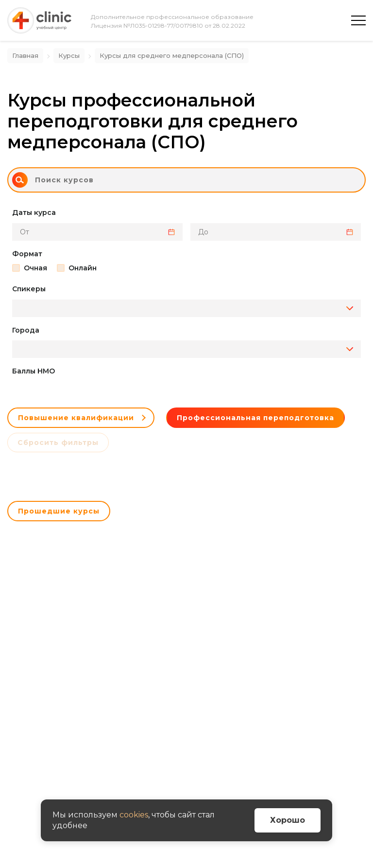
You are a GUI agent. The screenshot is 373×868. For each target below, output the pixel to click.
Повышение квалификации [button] (76, 418)
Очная (30, 268)
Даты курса (34, 213)
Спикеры (29, 289)
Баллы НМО (34, 371)
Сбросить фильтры (58, 443)
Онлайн (77, 268)
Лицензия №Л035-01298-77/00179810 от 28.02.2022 (168, 26)
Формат (27, 254)
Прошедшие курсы (59, 511)
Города (26, 330)
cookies (134, 815)
